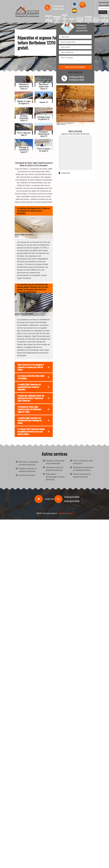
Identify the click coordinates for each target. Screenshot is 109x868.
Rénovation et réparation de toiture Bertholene (29, 463)
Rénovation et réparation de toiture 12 (49, 20)
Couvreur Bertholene (27, 475)
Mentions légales (66, 513)
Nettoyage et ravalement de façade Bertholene (83, 469)
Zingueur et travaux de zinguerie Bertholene (28, 470)
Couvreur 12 (72, 20)
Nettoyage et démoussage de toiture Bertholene (55, 477)
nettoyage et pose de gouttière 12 (88, 20)
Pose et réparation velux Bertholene (83, 462)
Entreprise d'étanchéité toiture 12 (80, 20)
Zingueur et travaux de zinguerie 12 (64, 20)
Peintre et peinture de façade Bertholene (82, 475)
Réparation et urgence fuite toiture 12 (57, 20)
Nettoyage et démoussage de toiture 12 (105, 20)
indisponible (58, 6)
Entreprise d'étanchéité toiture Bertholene (55, 462)
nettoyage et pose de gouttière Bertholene (54, 469)
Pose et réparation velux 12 (96, 20)
